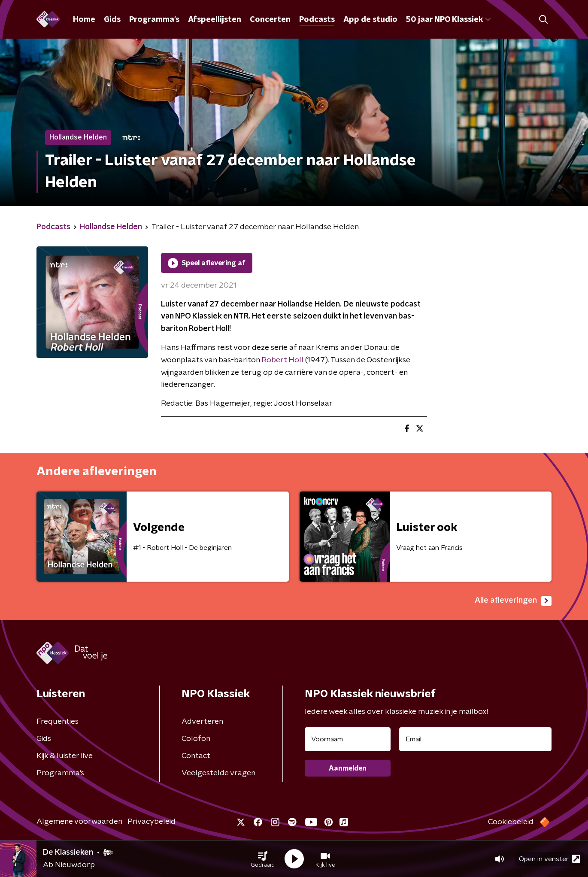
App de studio (370, 20)
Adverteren (202, 722)
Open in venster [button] (550, 859)
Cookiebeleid (511, 822)
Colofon (196, 739)
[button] (263, 859)
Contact (196, 756)
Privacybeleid (152, 822)
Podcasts (317, 20)
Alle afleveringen (513, 601)
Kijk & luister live (65, 756)
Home (84, 20)
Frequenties (58, 722)
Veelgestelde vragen (218, 773)
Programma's (154, 20)
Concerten (270, 20)
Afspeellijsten (215, 20)
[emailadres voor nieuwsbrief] (475, 739)
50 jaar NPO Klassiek (448, 20)
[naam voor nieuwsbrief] (348, 739)
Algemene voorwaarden (79, 822)
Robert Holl (282, 360)
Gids (112, 20)
